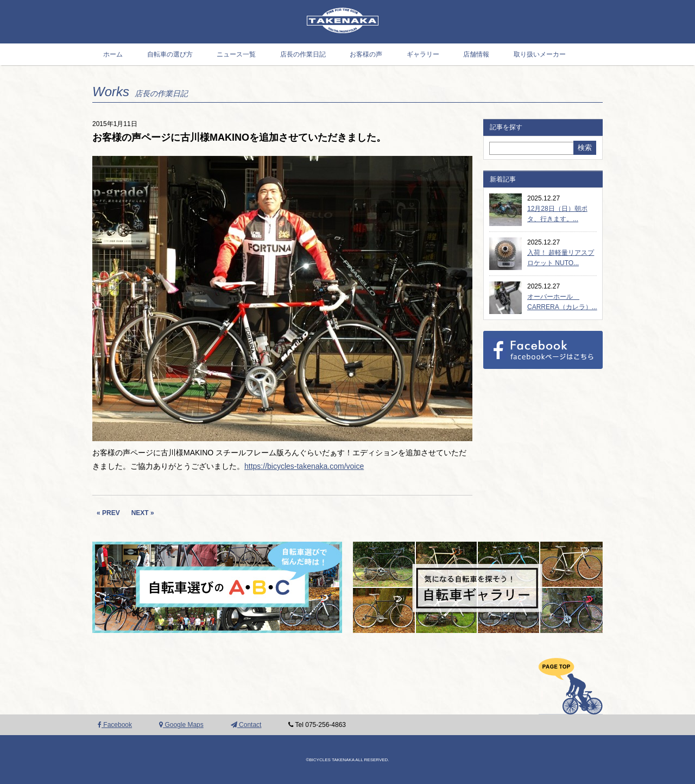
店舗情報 (476, 54)
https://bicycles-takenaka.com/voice (304, 466)
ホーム (113, 54)
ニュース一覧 (236, 54)
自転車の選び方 (170, 54)
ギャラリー (423, 54)
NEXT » (143, 513)
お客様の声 (366, 54)
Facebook (115, 725)
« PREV (108, 513)
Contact (246, 725)
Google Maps (181, 725)
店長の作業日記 (303, 54)
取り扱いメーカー (540, 54)
